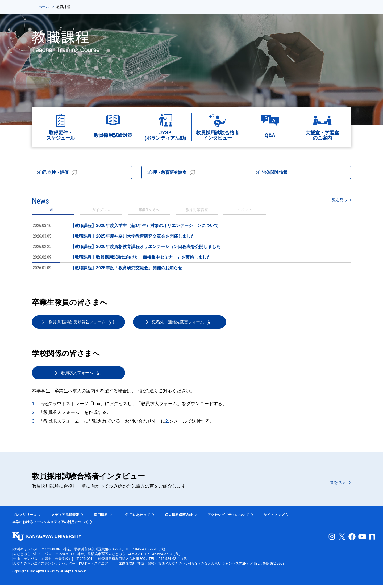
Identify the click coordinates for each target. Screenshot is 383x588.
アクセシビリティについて (228, 517)
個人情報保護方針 (179, 517)
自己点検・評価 (63, 173)
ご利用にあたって (136, 517)
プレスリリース (24, 517)
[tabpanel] (191, 248)
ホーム (44, 7)
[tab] (101, 212)
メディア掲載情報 (65, 517)
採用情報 (101, 517)
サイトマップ (274, 517)
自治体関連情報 (278, 173)
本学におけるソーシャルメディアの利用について (50, 525)
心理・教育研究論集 (178, 173)
